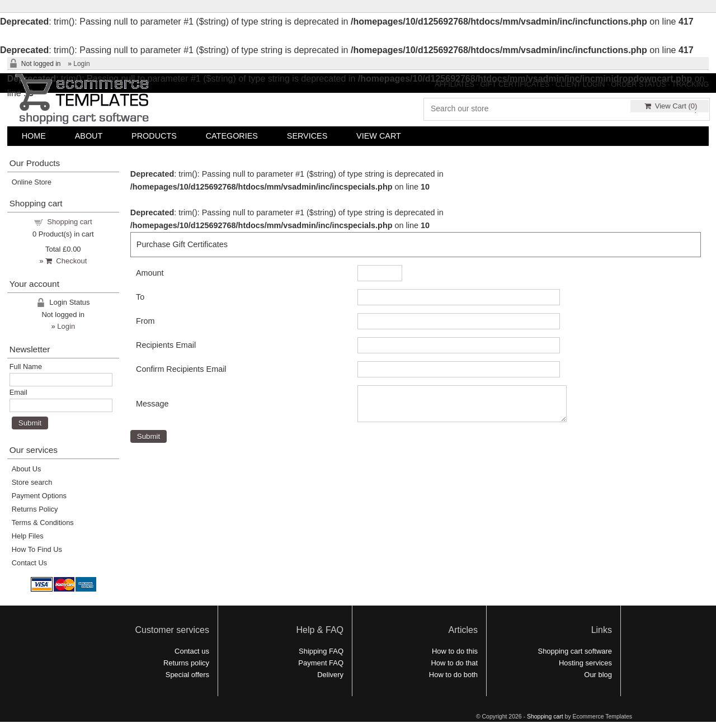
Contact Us (29, 563)
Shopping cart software (575, 651)
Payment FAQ (321, 663)
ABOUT (89, 136)
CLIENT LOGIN (580, 84)
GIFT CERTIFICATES (515, 84)
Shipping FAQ (321, 651)
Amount (150, 273)
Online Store (32, 182)
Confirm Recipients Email (181, 369)
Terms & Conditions (43, 523)
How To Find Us (37, 549)
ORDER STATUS (638, 84)
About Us (27, 469)
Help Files (28, 536)
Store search (32, 482)
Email (18, 392)
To (140, 297)
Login (81, 64)
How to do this (455, 651)
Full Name (26, 367)
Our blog (598, 675)
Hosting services (585, 663)
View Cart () (671, 106)
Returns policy (186, 663)
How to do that (454, 663)
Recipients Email (166, 345)
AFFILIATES (454, 84)
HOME (34, 136)
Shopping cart (69, 222)
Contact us (192, 651)
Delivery (330, 675)
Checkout (66, 261)
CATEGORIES (232, 136)
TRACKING (690, 84)
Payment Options (39, 496)
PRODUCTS (154, 136)
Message (152, 407)
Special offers (187, 675)
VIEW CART (379, 136)
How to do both (453, 675)
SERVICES (307, 136)
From (145, 321)
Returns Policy (35, 509)
